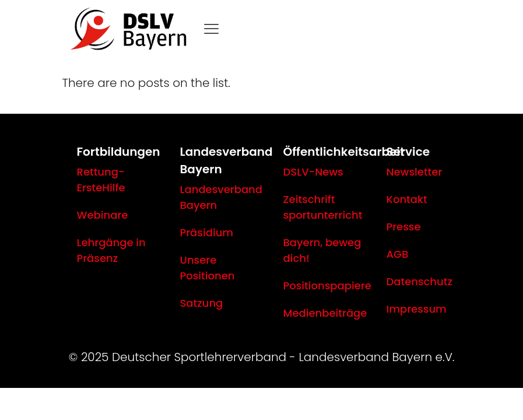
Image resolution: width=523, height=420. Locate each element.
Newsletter (415, 172)
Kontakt (407, 199)
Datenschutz (420, 281)
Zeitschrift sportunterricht (323, 207)
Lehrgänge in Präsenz (111, 250)
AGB (398, 254)
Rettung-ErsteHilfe (101, 180)
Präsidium (207, 232)
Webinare (103, 215)
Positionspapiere (327, 286)
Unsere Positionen (208, 268)
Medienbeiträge (325, 313)
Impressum (417, 309)
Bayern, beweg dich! (322, 250)
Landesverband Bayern (221, 197)
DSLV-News (313, 172)
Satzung (202, 303)
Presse (404, 227)
